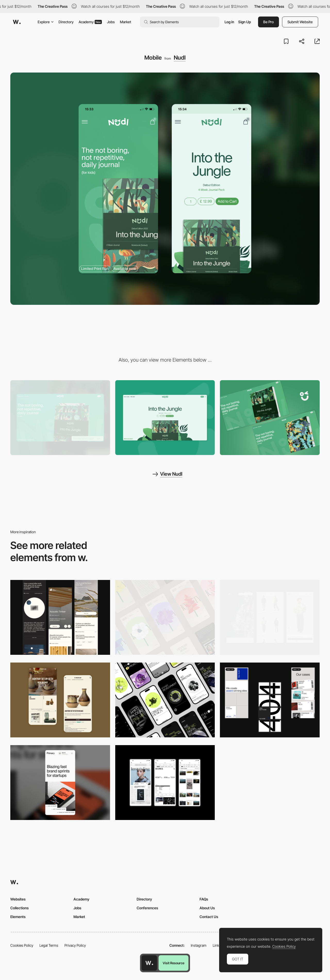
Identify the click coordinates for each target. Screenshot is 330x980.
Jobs (111, 22)
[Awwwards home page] (149, 963)
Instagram (199, 945)
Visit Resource (174, 963)
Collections (19, 908)
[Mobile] (60, 617)
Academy (90, 22)
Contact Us (209, 917)
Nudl (180, 58)
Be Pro (269, 22)
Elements (18, 917)
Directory (66, 22)
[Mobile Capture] (60, 700)
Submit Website (300, 22)
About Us (207, 908)
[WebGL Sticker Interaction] (270, 418)
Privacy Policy (75, 945)
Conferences (147, 908)
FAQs (204, 899)
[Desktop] (60, 418)
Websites (18, 899)
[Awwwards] (17, 22)
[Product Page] (165, 418)
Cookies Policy (22, 945)
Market (126, 22)
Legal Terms (49, 945)
